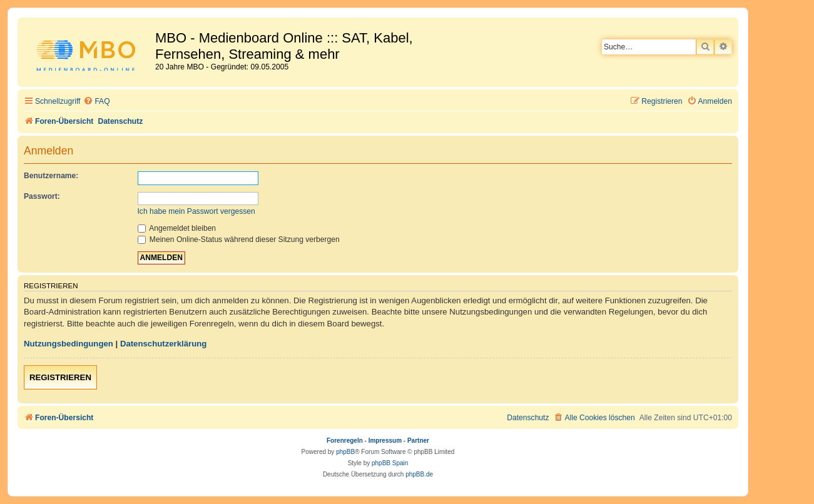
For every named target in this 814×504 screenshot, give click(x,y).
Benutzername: (51, 176)
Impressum (385, 441)
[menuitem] (96, 102)
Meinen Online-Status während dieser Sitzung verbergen (239, 239)
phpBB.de (419, 474)
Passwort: (42, 196)
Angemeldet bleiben (177, 228)
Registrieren (60, 377)
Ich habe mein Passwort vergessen (196, 211)
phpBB (345, 452)
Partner (418, 441)
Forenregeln (345, 441)
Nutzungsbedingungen (69, 344)
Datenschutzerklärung (164, 344)
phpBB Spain (390, 463)
